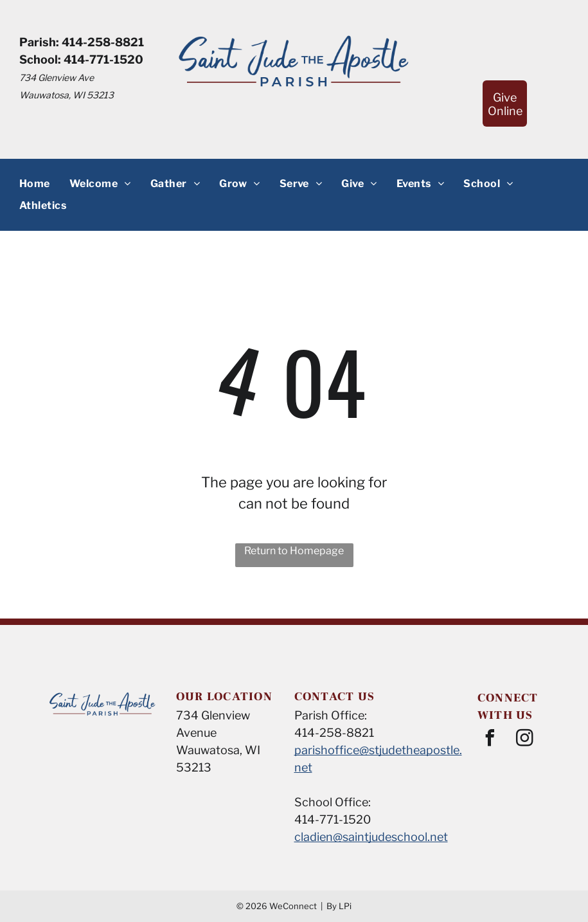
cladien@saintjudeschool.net (371, 837)
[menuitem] (35, 183)
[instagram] (525, 740)
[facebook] (490, 740)
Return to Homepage (294, 551)
